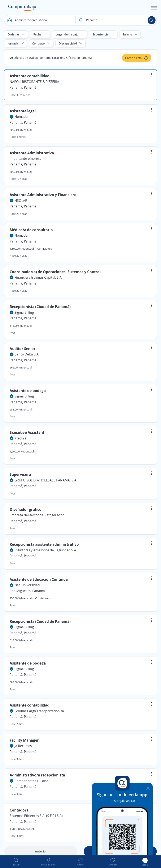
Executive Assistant (27, 432)
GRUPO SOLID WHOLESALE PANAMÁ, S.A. (46, 480)
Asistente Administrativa (32, 153)
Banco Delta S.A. (27, 354)
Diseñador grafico (26, 509)
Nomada (21, 117)
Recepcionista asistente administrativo (44, 544)
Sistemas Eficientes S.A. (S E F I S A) (36, 816)
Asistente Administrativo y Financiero (43, 195)
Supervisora (20, 474)
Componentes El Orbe (31, 781)
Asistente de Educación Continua (39, 579)
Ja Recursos (23, 746)
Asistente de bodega (28, 391)
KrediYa (20, 438)
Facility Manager (24, 740)
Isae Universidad (27, 585)
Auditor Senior (23, 349)
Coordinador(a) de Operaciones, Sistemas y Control (55, 272)
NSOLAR (21, 201)
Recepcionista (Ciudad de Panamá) (40, 307)
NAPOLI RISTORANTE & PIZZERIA (34, 82)
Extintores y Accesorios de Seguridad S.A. (46, 550)
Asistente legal (23, 111)
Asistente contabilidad (30, 76)
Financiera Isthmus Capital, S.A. (38, 277)
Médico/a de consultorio (31, 230)
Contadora (19, 810)
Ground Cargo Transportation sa (39, 711)
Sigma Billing (24, 312)
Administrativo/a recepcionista (37, 775)
